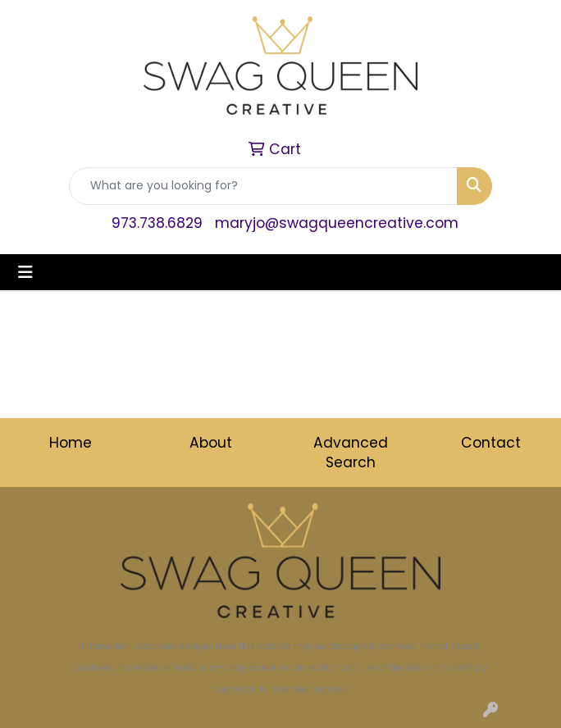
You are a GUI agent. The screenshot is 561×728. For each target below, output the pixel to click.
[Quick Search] (263, 186)
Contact (491, 443)
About (211, 443)
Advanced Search (351, 453)
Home (71, 443)
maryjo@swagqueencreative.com (337, 223)
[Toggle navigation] (25, 272)
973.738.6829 (157, 223)
